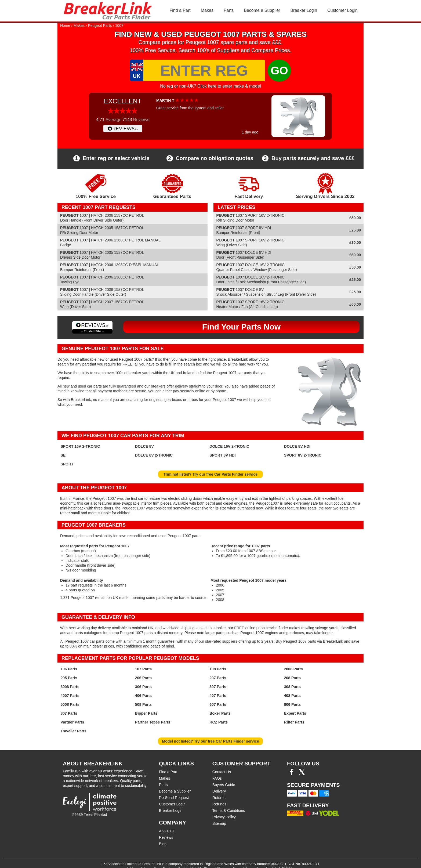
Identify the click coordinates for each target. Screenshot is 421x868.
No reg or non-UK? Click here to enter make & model (210, 86)
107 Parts (143, 669)
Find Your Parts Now (241, 327)
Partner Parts (72, 722)
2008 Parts (293, 669)
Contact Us (222, 772)
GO (279, 70)
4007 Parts (70, 696)
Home (65, 26)
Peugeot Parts (100, 26)
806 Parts (292, 704)
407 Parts (218, 696)
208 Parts (292, 678)
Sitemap (219, 823)
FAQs (217, 778)
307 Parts (218, 687)
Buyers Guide (224, 785)
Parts (229, 10)
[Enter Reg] (204, 70)
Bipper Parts (146, 713)
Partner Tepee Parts (153, 722)
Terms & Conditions (229, 811)
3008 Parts (70, 687)
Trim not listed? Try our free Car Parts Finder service (210, 474)
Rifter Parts (294, 722)
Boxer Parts (220, 713)
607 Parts (218, 704)
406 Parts (143, 696)
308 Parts (292, 687)
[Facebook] (292, 774)
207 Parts (218, 678)
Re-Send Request (174, 798)
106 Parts (69, 669)
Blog (163, 844)
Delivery (219, 791)
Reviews (166, 837)
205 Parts (69, 678)
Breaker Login (304, 10)
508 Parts (143, 704)
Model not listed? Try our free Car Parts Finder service (211, 741)
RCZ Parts (219, 722)
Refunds (219, 804)
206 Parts (143, 678)
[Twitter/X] (302, 774)
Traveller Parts (73, 731)
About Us (167, 831)
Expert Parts (295, 713)
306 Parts (143, 687)
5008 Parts (70, 704)
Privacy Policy (224, 817)
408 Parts (292, 696)
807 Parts (69, 713)
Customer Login (342, 10)
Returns (219, 798)
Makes (207, 10)
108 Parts (218, 669)
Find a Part (180, 10)
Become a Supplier (262, 10)
